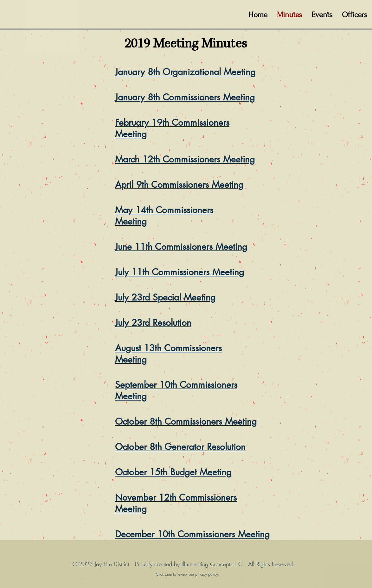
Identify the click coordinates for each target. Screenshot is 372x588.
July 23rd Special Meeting (165, 297)
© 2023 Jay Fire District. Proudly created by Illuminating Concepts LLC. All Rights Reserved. (184, 564)
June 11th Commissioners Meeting (181, 247)
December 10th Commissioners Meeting (192, 534)
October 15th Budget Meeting (173, 472)
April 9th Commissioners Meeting (179, 185)
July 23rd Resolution (153, 323)
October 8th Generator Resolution (180, 447)
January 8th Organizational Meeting (185, 72)
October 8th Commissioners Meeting (186, 421)
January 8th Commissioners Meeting (185, 97)
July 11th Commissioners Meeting (180, 272)
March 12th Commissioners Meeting (185, 159)
